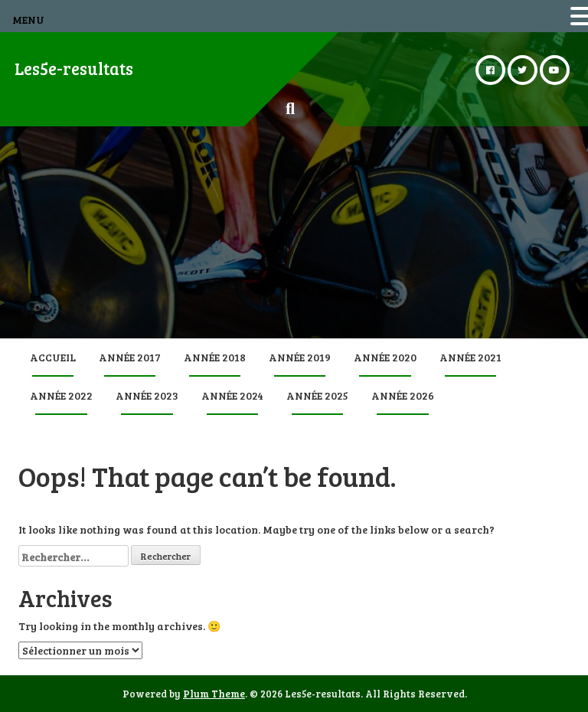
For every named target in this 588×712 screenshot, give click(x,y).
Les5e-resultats (74, 68)
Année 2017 (130, 357)
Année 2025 (317, 395)
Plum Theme (214, 694)
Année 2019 (300, 357)
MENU (28, 20)
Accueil (53, 357)
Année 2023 (147, 395)
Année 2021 (470, 357)
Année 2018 (215, 357)
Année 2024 (232, 395)
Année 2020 (385, 357)
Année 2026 (403, 395)
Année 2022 (61, 395)
